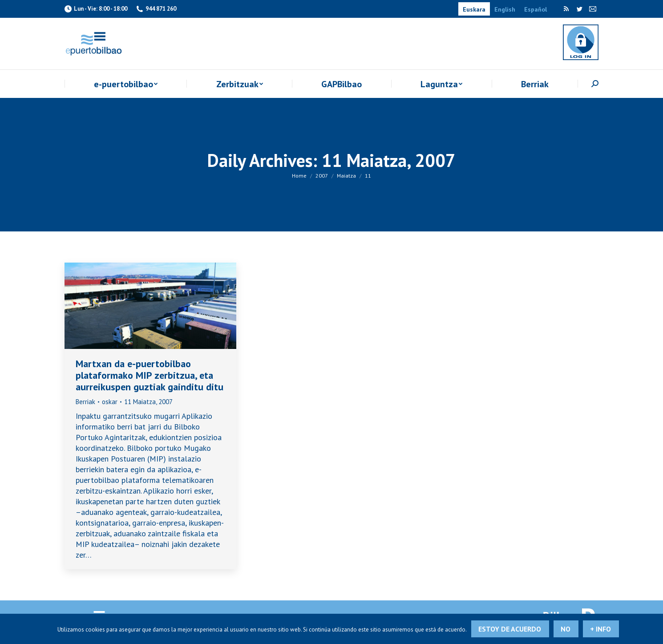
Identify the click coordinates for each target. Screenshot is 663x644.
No (566, 629)
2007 (322, 176)
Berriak (85, 402)
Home (299, 176)
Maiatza (346, 176)
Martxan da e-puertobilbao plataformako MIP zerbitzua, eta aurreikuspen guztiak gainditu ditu (150, 375)
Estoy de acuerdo (510, 629)
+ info (600, 629)
